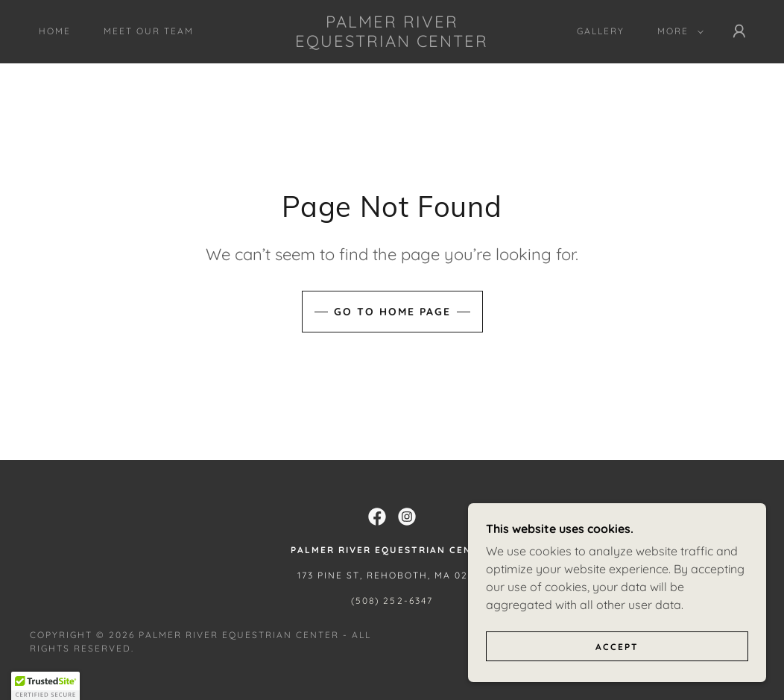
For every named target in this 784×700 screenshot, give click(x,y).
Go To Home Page (392, 312)
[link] (392, 42)
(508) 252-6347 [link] (392, 600)
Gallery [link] (601, 31)
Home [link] (55, 31)
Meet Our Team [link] (149, 31)
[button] (677, 31)
